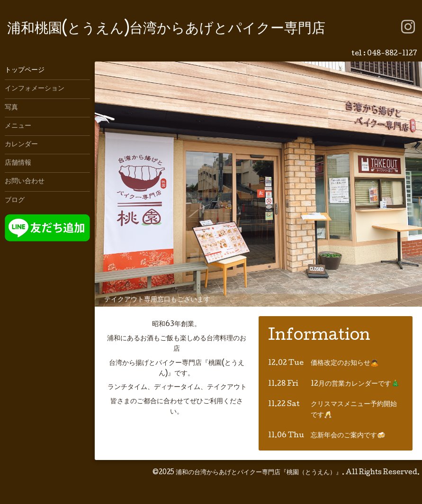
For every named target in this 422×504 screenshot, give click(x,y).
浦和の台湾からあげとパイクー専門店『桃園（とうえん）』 (259, 473)
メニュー (18, 126)
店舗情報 (18, 163)
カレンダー (21, 145)
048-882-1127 (392, 54)
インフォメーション (35, 89)
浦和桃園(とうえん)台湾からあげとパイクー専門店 (166, 30)
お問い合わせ (25, 182)
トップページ (25, 71)
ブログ (15, 201)
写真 (11, 108)
